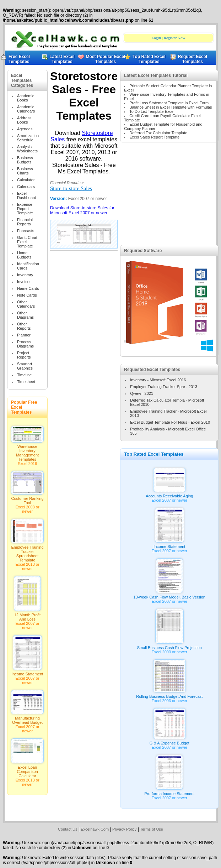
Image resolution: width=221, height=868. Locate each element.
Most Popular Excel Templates (106, 59)
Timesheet (26, 382)
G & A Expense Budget (169, 741)
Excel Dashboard (27, 195)
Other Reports (24, 326)
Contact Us (68, 829)
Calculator (26, 180)
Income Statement (27, 672)
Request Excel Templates (190, 59)
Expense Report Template (25, 209)
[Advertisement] (169, 200)
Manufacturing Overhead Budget (27, 718)
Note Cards (27, 295)
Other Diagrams (25, 315)
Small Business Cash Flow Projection (169, 646)
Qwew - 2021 (142, 393)
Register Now (175, 38)
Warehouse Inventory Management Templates (27, 451)
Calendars (26, 187)
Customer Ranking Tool (27, 499)
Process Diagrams (25, 344)
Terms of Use (152, 829)
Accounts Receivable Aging (169, 494)
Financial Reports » (67, 183)
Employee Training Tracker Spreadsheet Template (27, 552)
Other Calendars (26, 304)
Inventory (25, 275)
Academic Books (26, 98)
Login (156, 38)
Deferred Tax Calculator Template (158, 133)
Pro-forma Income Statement (169, 792)
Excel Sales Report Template (154, 137)
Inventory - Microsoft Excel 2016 (158, 380)
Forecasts (26, 231)
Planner (24, 335)
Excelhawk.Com (95, 829)
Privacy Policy (124, 829)
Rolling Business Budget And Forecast (169, 695)
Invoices (24, 282)
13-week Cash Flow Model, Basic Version (169, 595)
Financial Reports (25, 222)
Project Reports (24, 355)
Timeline (24, 375)
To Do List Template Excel (152, 111)
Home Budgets (24, 255)
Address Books (24, 120)
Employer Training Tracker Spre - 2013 (164, 387)
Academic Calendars (26, 109)
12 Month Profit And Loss (27, 615)
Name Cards (28, 288)
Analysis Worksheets (27, 149)
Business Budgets (25, 160)
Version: (59, 199)
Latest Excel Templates (58, 59)
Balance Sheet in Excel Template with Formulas (171, 107)
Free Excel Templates (19, 59)
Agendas (25, 129)
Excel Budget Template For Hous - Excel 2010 (170, 422)
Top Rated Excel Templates (147, 59)
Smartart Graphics (25, 366)
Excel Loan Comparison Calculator (27, 770)
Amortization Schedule (28, 138)
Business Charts (25, 171)
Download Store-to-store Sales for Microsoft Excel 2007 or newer (82, 210)
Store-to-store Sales (71, 188)
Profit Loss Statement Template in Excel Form (169, 103)
